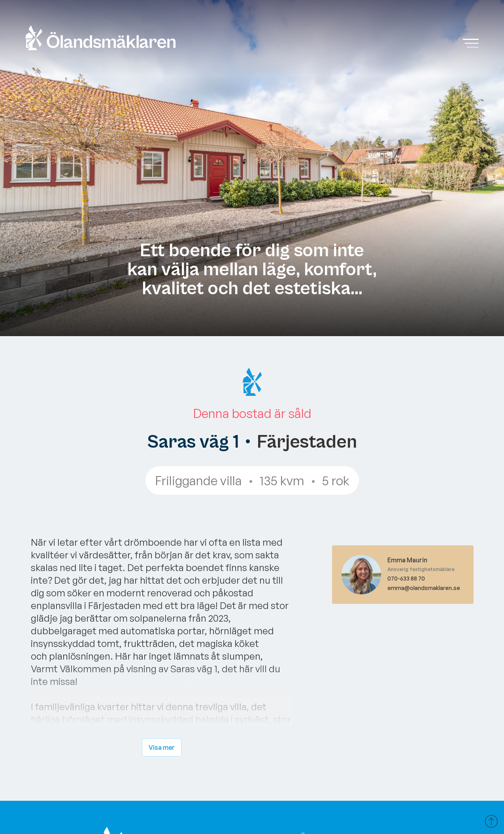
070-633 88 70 (406, 578)
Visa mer (162, 747)
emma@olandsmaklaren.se (424, 588)
